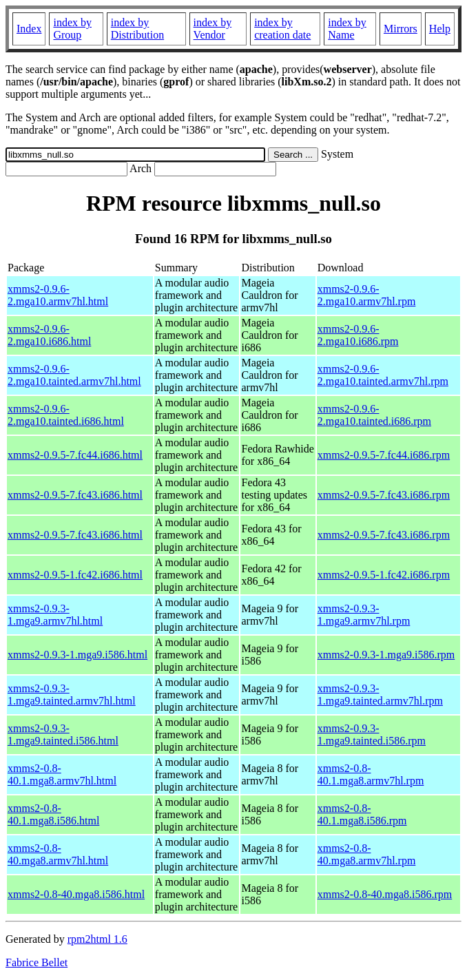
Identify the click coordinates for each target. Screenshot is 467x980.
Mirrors (401, 29)
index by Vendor (213, 29)
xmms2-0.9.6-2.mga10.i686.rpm (358, 335)
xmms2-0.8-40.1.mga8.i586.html (53, 814)
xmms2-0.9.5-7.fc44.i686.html (75, 455)
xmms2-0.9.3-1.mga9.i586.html (77, 655)
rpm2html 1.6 (97, 939)
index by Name (347, 29)
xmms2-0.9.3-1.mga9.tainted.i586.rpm (372, 734)
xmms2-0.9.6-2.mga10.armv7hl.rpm (367, 295)
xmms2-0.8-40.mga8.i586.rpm (385, 894)
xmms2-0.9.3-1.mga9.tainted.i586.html (63, 734)
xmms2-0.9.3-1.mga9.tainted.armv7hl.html (72, 695)
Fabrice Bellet (37, 962)
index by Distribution (137, 29)
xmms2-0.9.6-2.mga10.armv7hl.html (58, 295)
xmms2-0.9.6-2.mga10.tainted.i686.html (66, 415)
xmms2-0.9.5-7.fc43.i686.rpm (384, 495)
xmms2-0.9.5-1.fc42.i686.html (75, 575)
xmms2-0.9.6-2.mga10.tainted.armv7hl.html (74, 375)
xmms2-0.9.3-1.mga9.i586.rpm (386, 655)
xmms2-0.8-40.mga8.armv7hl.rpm (367, 854)
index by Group (72, 29)
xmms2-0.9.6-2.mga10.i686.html (49, 335)
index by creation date (282, 29)
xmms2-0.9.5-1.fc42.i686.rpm (384, 575)
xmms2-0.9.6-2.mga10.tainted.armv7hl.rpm (383, 375)
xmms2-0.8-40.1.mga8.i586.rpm (362, 814)
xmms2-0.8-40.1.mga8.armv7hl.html (62, 774)
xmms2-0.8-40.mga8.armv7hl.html (58, 854)
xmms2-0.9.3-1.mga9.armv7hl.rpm (364, 615)
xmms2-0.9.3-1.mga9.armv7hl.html (55, 615)
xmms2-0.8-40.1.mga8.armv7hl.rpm (371, 774)
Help (440, 29)
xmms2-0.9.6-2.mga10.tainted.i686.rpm (374, 415)
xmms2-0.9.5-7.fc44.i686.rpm (384, 455)
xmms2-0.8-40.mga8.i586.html (76, 894)
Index (29, 29)
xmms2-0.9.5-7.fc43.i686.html (75, 495)
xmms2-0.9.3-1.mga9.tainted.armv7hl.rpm (380, 695)
